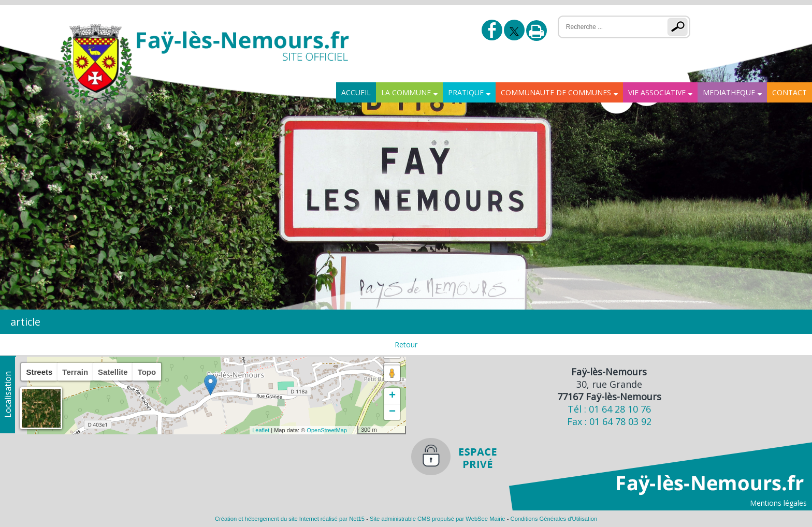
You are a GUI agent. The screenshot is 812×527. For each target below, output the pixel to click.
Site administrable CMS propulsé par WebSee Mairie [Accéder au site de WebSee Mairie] (438, 519)
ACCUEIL (356, 92)
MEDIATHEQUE (729, 92)
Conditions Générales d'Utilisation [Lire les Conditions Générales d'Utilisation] (554, 519)
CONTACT (789, 92)
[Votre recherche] (606, 27)
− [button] (392, 412)
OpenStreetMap (327, 430)
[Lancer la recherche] (680, 27)
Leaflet (261, 430)
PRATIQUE (466, 92)
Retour (406, 345)
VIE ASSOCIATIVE (657, 92)
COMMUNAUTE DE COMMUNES (556, 92)
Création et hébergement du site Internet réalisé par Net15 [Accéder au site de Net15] (290, 519)
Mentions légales (778, 503)
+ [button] (392, 396)
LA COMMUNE (406, 92)
